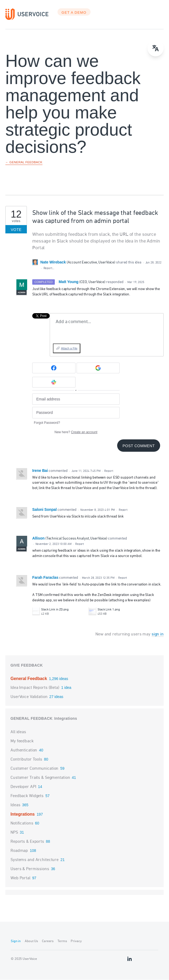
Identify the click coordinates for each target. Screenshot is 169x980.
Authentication (24, 751)
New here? (76, 432)
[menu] (156, 48)
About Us (31, 941)
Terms (62, 941)
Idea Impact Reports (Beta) (35, 688)
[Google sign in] (98, 368)
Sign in (16, 941)
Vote (16, 230)
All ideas (18, 732)
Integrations (66, 719)
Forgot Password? (47, 423)
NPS (14, 833)
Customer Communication (34, 769)
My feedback (22, 742)
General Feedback (29, 679)
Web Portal (20, 878)
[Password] (76, 413)
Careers (48, 941)
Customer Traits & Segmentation (40, 778)
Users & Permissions (30, 869)
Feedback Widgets (27, 796)
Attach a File (69, 349)
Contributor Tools (26, 760)
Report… (49, 268)
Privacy (76, 941)
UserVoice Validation (29, 697)
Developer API (23, 787)
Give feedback (27, 666)
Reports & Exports (27, 842)
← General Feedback (24, 163)
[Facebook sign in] (54, 368)
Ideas (15, 805)
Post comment (139, 446)
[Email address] (76, 399)
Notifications (22, 824)
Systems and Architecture (35, 860)
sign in (158, 635)
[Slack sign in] (54, 382)
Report (109, 471)
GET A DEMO (74, 13)
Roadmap (19, 851)
